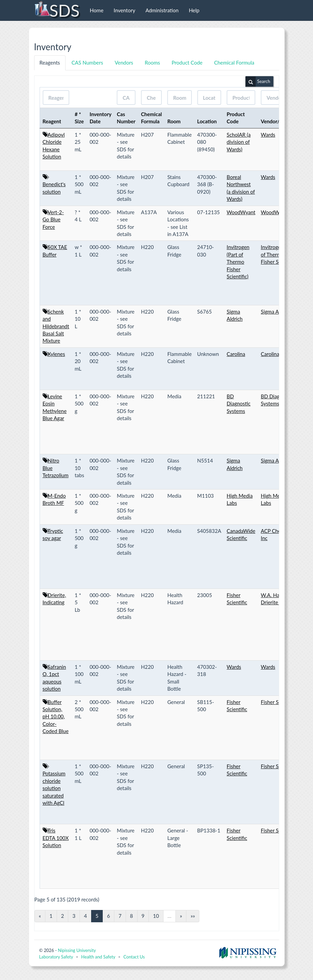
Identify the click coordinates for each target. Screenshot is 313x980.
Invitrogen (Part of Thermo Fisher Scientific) (238, 262)
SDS (57, 10)
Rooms (152, 63)
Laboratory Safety (56, 957)
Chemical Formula (234, 63)
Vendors (124, 63)
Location (207, 121)
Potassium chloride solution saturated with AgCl (54, 788)
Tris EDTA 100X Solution (56, 838)
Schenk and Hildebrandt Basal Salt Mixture (56, 326)
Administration (162, 10)
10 (156, 916)
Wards (268, 135)
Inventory (124, 10)
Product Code (187, 63)
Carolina (236, 354)
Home (97, 10)
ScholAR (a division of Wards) (239, 142)
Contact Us (134, 957)
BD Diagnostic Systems (239, 404)
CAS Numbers (87, 63)
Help (194, 10)
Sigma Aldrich (276, 312)
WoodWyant (241, 212)
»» (193, 916)
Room (174, 121)
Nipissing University (77, 950)
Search (258, 82)
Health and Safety (98, 957)
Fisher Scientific (279, 702)
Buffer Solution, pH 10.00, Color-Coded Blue (56, 717)
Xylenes (56, 354)
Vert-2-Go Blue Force (53, 219)
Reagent (52, 121)
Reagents (50, 63)
